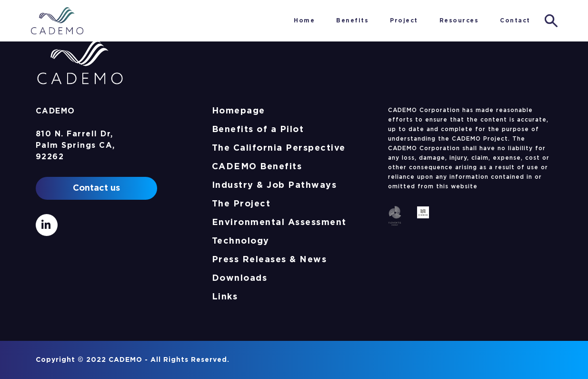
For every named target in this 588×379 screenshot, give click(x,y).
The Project (241, 204)
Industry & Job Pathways (274, 185)
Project (404, 20)
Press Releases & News (269, 260)
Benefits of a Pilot (258, 130)
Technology (241, 241)
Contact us (96, 188)
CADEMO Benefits (257, 167)
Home (270, 20)
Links (225, 297)
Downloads (240, 278)
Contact (515, 20)
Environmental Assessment (279, 223)
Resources (459, 20)
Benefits (352, 20)
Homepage (239, 111)
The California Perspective (279, 148)
